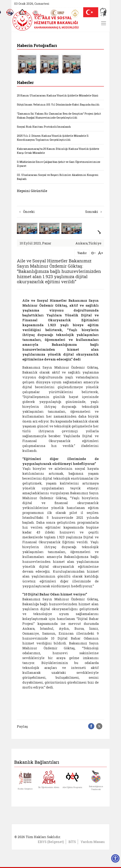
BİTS (72, 842)
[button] (100, 233)
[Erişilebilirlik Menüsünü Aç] (115, 858)
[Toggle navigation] (104, 23)
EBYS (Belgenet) (51, 842)
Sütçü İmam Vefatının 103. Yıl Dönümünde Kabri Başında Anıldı (58, 105)
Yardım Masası (93, 842)
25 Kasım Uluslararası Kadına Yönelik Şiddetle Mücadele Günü (58, 95)
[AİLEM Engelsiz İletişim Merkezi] (39, 14)
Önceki (27, 212)
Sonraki (93, 212)
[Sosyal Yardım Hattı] (10, 12)
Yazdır (82, 253)
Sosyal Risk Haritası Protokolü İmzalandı (44, 127)
